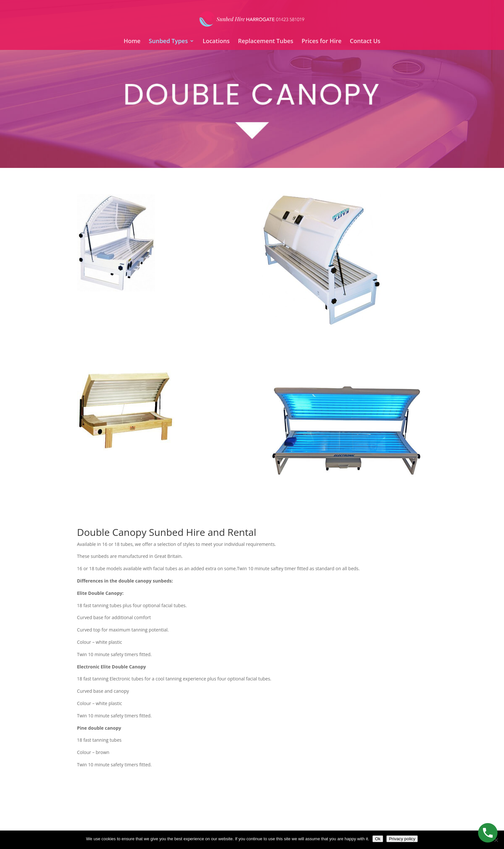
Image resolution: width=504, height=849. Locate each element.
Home (132, 42)
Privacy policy (402, 839)
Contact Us (365, 42)
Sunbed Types (168, 42)
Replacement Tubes (266, 42)
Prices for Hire (321, 42)
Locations (216, 42)
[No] (496, 840)
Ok (378, 839)
